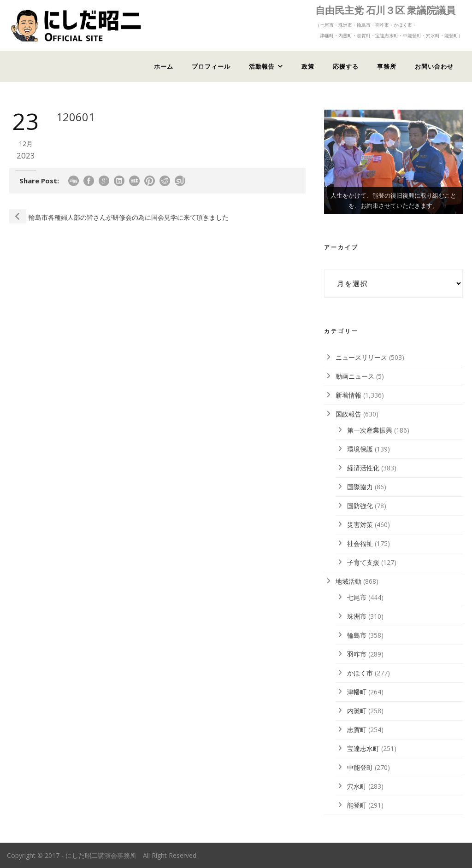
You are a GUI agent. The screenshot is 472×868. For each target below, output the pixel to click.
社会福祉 (360, 543)
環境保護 (360, 449)
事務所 (387, 66)
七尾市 (357, 597)
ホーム (164, 66)
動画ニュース (355, 376)
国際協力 (360, 487)
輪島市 (357, 635)
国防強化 (360, 506)
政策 (308, 66)
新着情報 (348, 395)
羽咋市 (357, 654)
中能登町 (360, 767)
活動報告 (262, 66)
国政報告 (348, 414)
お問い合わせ (434, 66)
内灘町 (357, 711)
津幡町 (357, 692)
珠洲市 (357, 616)
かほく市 (360, 673)
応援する (346, 66)
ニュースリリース (361, 357)
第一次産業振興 (370, 430)
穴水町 (357, 786)
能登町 (357, 805)
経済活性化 (363, 468)
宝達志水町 (363, 748)
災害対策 (360, 525)
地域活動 (348, 581)
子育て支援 (363, 562)
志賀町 (357, 730)
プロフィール (211, 66)
